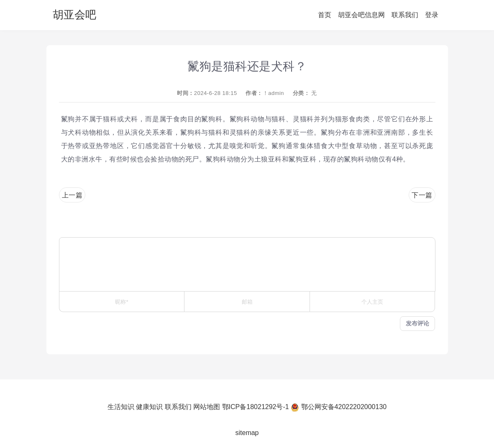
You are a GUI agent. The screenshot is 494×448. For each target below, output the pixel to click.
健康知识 (149, 407)
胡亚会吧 (74, 15)
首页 (325, 15)
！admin (273, 93)
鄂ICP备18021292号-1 (256, 407)
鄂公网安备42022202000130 (344, 407)
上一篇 (72, 195)
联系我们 (405, 15)
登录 (432, 15)
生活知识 (121, 407)
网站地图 (207, 407)
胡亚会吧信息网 (361, 15)
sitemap (247, 433)
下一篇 (422, 195)
